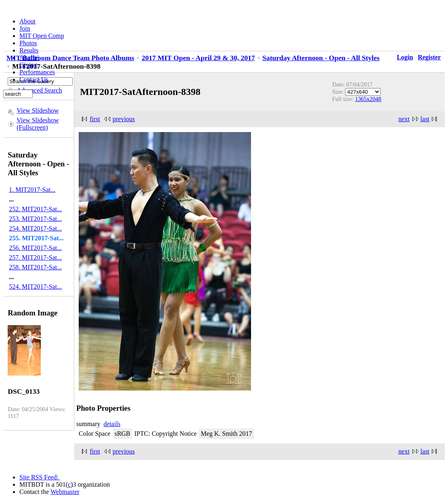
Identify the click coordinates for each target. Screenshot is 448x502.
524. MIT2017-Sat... (35, 287)
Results (29, 50)
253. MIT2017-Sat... (35, 219)
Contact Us (34, 79)
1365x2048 (368, 99)
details (112, 424)
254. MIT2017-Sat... (35, 228)
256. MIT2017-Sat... (35, 248)
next (404, 119)
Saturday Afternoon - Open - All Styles (321, 58)
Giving (28, 65)
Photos (28, 43)
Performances (37, 72)
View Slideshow (38, 110)
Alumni (29, 58)
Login (405, 57)
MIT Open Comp (42, 36)
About (27, 21)
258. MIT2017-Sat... (35, 267)
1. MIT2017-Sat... (32, 190)
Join (25, 28)
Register (429, 57)
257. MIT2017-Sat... (35, 257)
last (425, 119)
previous (124, 119)
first (95, 119)
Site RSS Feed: (40, 477)
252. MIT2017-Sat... (35, 209)
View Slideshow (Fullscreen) (38, 124)
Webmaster (65, 492)
